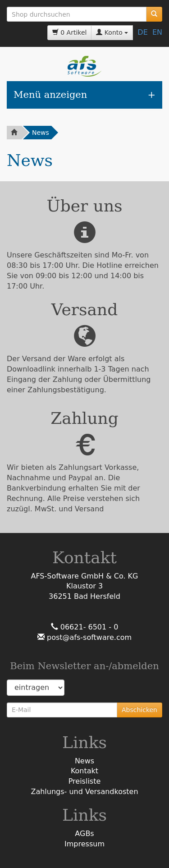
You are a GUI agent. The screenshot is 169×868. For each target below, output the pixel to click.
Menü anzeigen (50, 95)
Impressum (84, 844)
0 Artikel (70, 32)
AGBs (84, 834)
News (41, 133)
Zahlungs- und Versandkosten (84, 792)
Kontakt (84, 771)
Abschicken (139, 710)
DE (142, 32)
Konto (112, 32)
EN (157, 32)
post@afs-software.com (88, 637)
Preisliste (85, 781)
